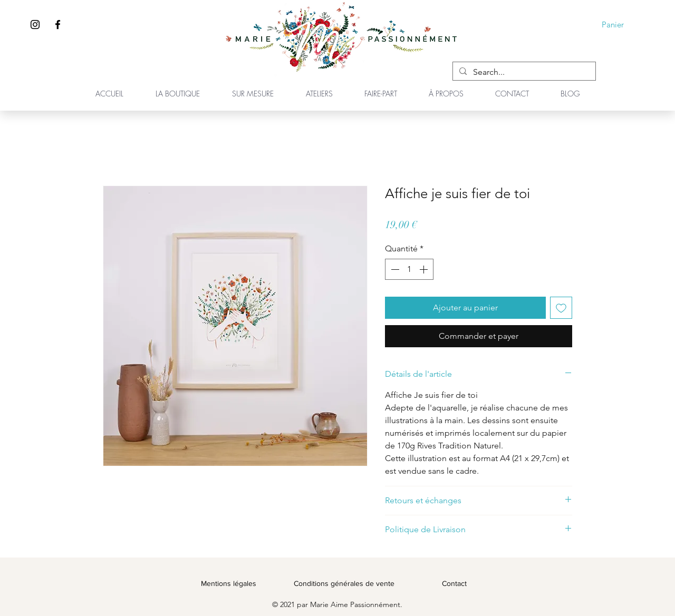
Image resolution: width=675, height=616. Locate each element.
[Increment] (425, 269)
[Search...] (523, 72)
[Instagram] (35, 25)
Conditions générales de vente (344, 583)
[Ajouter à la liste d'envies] (561, 308)
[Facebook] (58, 25)
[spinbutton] (409, 269)
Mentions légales (229, 583)
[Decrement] (394, 269)
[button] (620, 25)
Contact (454, 583)
